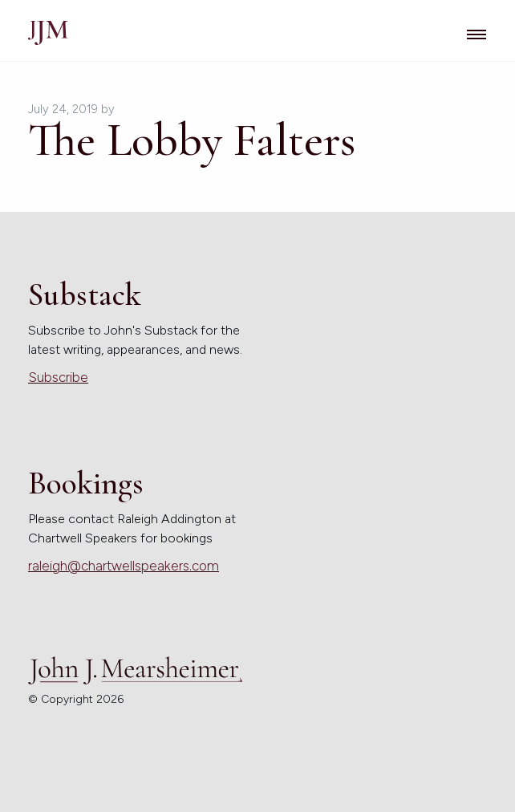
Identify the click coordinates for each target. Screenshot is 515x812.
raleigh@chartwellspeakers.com (124, 566)
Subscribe (58, 377)
